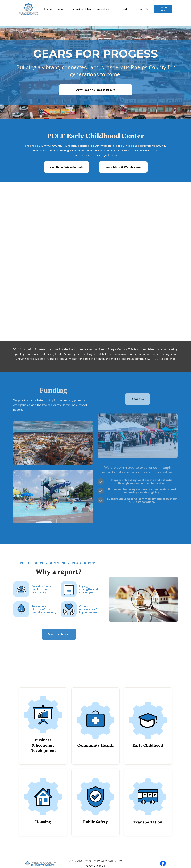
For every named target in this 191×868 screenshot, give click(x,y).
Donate (124, 9)
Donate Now (163, 9)
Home (48, 9)
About (62, 9)
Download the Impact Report (96, 90)
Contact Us (141, 9)
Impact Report (105, 9)
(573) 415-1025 (95, 866)
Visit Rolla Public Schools (66, 167)
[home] (28, 9)
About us (138, 400)
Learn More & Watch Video (123, 167)
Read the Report (59, 636)
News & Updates (81, 9)
